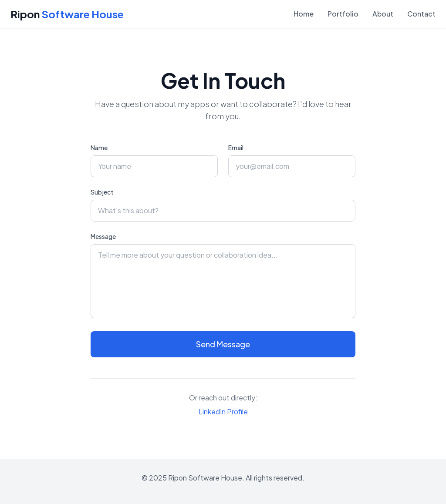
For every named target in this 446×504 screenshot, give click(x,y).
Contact (421, 14)
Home (304, 14)
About (383, 14)
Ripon (67, 14)
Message (103, 236)
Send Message (223, 344)
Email (236, 148)
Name (99, 148)
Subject (102, 192)
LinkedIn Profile (223, 412)
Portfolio (343, 14)
